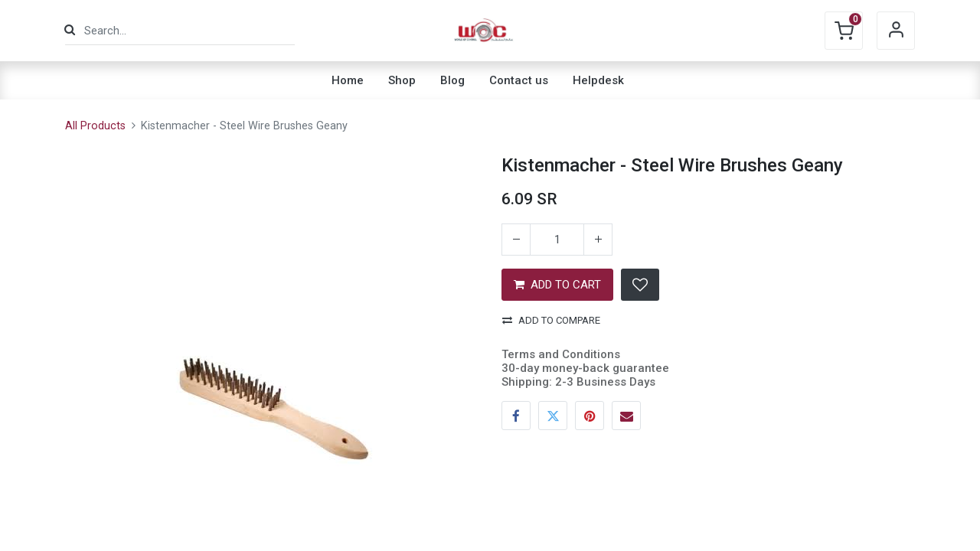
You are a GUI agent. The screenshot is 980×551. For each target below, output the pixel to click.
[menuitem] (348, 80)
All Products (95, 126)
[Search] (70, 30)
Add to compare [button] (551, 320)
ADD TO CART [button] (557, 285)
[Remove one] (516, 240)
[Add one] (598, 240)
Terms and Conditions (561, 354)
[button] (640, 285)
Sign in (896, 31)
